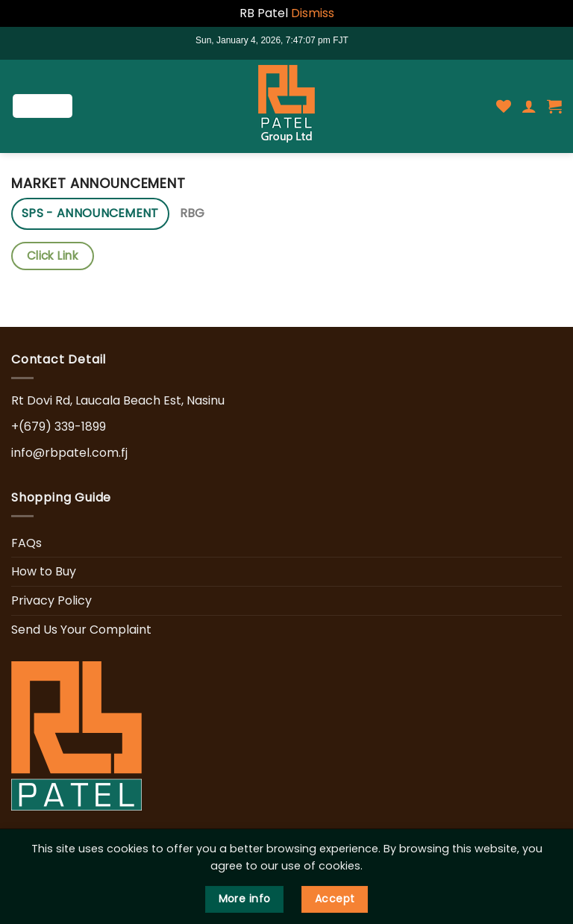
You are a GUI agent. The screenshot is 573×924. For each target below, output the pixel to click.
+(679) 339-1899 (59, 427)
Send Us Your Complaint (81, 630)
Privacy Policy (51, 600)
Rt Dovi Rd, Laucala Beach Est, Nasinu (118, 400)
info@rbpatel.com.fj (69, 453)
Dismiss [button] (313, 13)
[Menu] (43, 106)
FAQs (26, 543)
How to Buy (44, 571)
